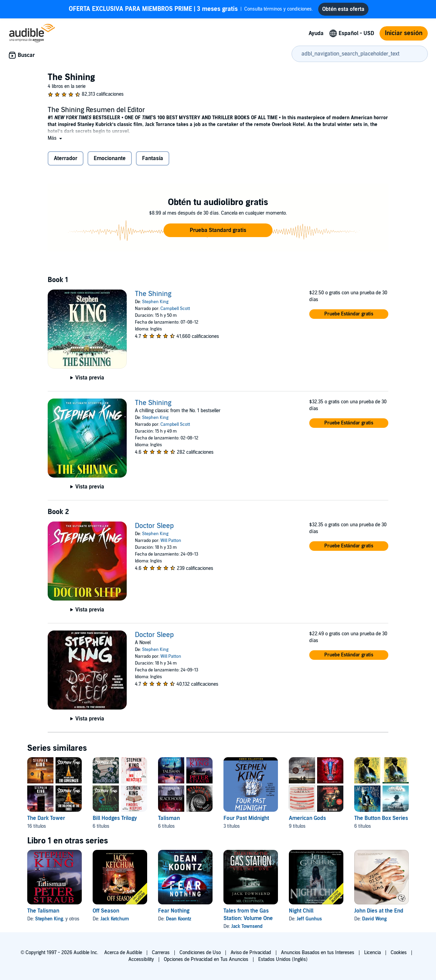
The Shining (153, 294)
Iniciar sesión (404, 33)
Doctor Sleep (154, 526)
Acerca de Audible (123, 953)
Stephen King (155, 302)
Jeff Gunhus (309, 919)
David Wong (374, 919)
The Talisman (43, 911)
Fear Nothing (174, 911)
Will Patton (171, 541)
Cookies (399, 953)
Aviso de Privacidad (251, 953)
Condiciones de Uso (200, 953)
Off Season (106, 911)
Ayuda (316, 33)
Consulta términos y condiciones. (191, 9)
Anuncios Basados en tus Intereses (318, 953)
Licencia (372, 953)
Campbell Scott (175, 309)
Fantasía (153, 158)
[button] (56, 138)
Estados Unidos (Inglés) (283, 959)
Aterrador (66, 158)
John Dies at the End (379, 911)
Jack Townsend (247, 926)
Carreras (161, 953)
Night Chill (301, 911)
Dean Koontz (178, 919)
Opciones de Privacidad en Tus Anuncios (206, 959)
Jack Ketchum (115, 919)
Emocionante (110, 158)
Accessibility (141, 959)
